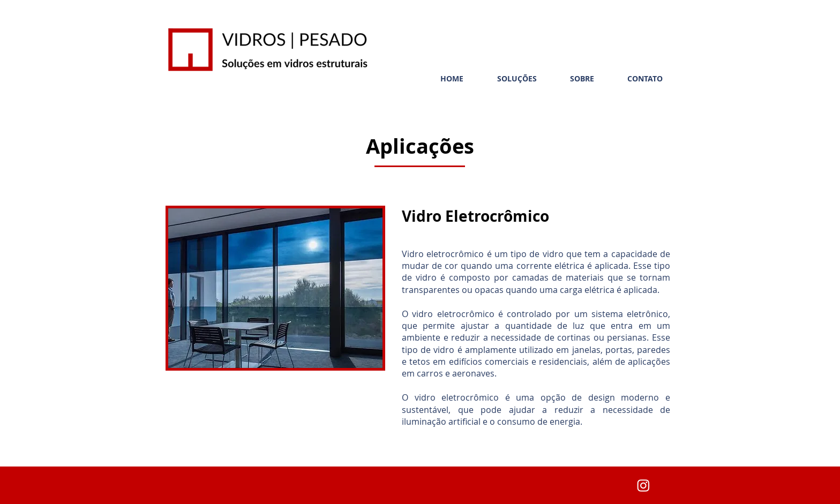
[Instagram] (643, 485)
